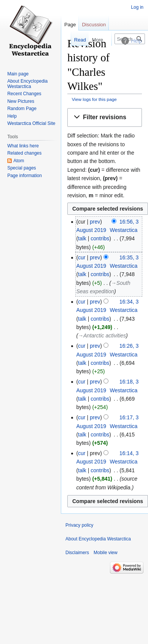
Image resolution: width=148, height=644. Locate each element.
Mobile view (106, 553)
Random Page (22, 109)
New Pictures (21, 101)
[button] (105, 117)
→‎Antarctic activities (102, 336)
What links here (23, 146)
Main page (18, 74)
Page (70, 25)
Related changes (24, 153)
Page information (25, 176)
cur (82, 257)
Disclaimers (77, 553)
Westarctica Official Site (31, 123)
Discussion (94, 25)
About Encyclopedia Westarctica (27, 84)
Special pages (21, 168)
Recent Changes (24, 94)
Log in (137, 7)
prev (95, 222)
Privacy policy (79, 525)
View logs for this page (94, 99)
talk (82, 238)
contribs (100, 238)
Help (12, 116)
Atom (19, 161)
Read (76, 40)
